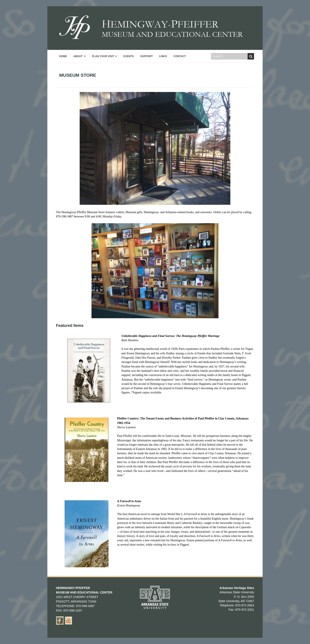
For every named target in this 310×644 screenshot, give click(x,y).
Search (251, 56)
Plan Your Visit (103, 56)
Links (163, 56)
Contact (180, 56)
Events (129, 56)
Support (146, 56)
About (78, 56)
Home (63, 56)
